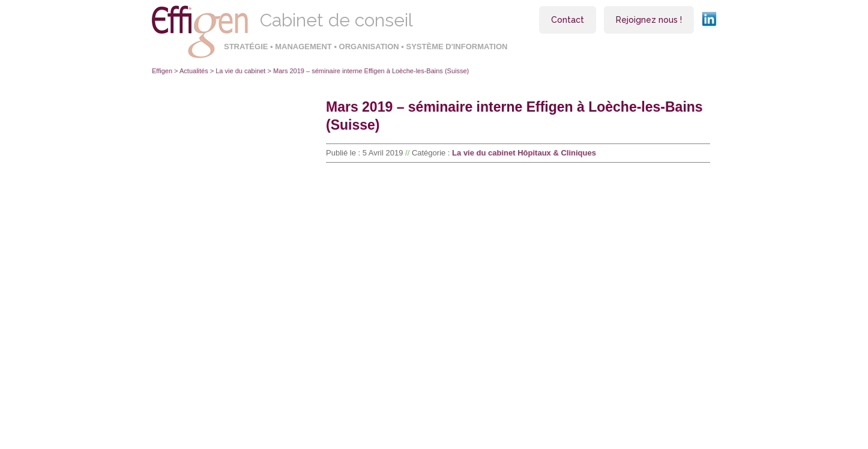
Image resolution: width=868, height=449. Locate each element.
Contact (568, 20)
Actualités (194, 71)
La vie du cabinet (240, 71)
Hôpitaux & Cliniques (557, 153)
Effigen (162, 71)
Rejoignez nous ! (649, 20)
